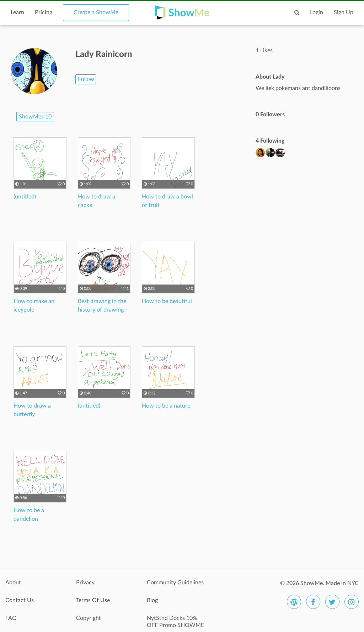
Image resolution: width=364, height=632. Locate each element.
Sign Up (344, 12)
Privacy (85, 583)
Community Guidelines (175, 583)
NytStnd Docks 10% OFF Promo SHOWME (175, 622)
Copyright (89, 618)
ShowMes (35, 117)
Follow (86, 79)
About (13, 583)
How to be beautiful (167, 301)
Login (317, 12)
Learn (17, 12)
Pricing (44, 12)
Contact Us (20, 600)
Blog (152, 600)
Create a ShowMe (96, 12)
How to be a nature (166, 406)
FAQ (11, 618)
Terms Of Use (93, 600)
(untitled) (25, 197)
